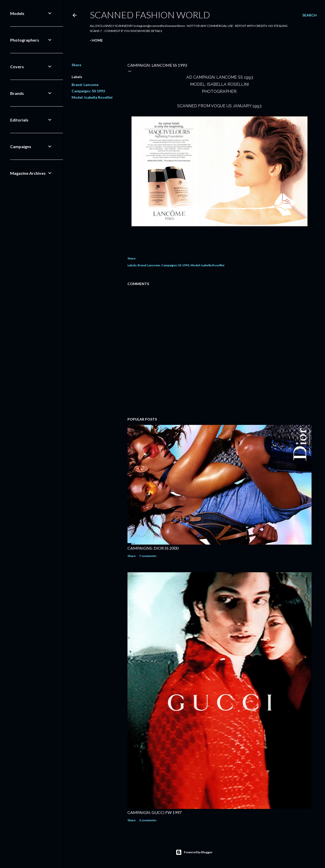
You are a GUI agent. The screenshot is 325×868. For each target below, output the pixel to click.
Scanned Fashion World (150, 15)
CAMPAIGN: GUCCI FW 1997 (155, 812)
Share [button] (76, 65)
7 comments (148, 556)
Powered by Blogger (194, 852)
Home (97, 40)
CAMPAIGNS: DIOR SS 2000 (153, 548)
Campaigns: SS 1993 (88, 91)
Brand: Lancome (85, 85)
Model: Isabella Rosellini (92, 97)
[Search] (310, 15)
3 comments (148, 820)
